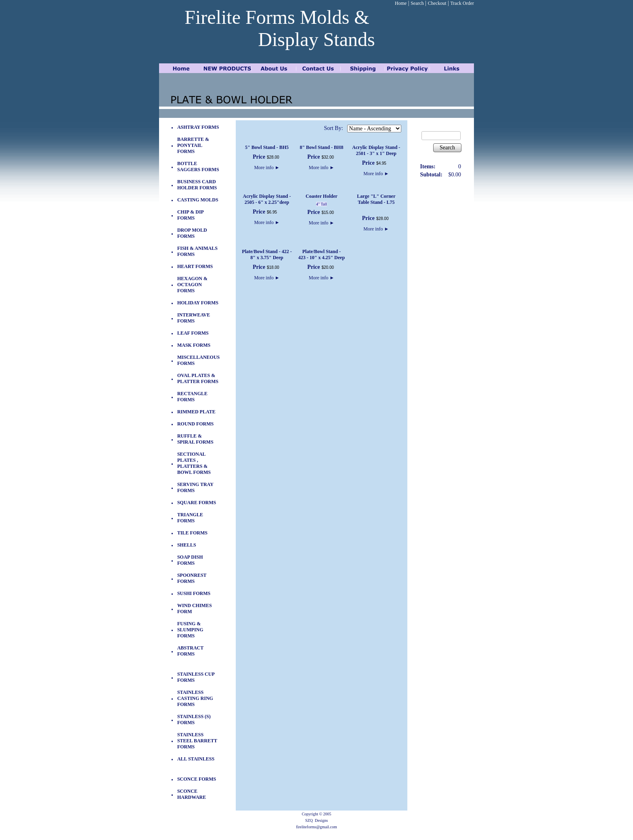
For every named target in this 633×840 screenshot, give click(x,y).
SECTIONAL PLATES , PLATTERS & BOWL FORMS (194, 463)
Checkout (437, 3)
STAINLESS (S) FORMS (194, 720)
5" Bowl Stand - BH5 (267, 147)
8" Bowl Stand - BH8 (321, 147)
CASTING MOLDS (198, 200)
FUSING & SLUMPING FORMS (190, 630)
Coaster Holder (322, 196)
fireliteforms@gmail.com (316, 827)
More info (267, 168)
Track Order (462, 3)
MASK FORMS (194, 345)
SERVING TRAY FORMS (195, 487)
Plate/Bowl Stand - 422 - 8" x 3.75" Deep (267, 255)
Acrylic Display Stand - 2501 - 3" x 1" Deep (376, 150)
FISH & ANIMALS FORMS (197, 251)
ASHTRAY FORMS (198, 127)
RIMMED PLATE (196, 412)
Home (401, 3)
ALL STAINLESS (196, 759)
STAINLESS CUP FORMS (196, 677)
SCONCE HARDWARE (192, 794)
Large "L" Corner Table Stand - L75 (376, 199)
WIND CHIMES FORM (195, 609)
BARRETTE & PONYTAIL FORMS (193, 145)
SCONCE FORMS (197, 779)
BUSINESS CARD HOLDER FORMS (197, 185)
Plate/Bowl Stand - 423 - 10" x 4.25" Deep (322, 255)
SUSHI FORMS (194, 593)
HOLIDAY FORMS (198, 303)
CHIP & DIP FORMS (190, 215)
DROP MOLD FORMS (192, 233)
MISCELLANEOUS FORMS (198, 360)
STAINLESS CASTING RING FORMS (195, 698)
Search (417, 3)
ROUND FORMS (195, 424)
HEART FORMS (195, 266)
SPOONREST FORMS (192, 578)
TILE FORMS (192, 533)
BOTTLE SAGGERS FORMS (198, 167)
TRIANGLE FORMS (190, 518)
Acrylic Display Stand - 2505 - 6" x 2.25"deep (267, 199)
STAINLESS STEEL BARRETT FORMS (197, 741)
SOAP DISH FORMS (190, 560)
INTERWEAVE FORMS (194, 318)
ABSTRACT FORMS (190, 651)
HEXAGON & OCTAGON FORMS (192, 285)
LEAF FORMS (193, 333)
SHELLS (187, 545)
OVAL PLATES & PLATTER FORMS (198, 378)
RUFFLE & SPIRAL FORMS (195, 439)
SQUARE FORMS (197, 503)
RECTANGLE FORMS (192, 397)
